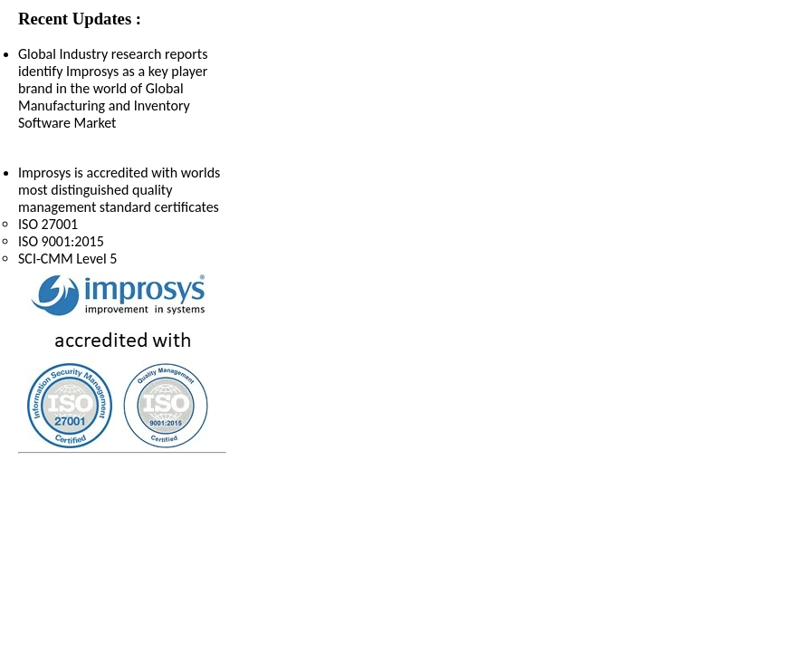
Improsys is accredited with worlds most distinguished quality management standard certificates (122, 216)
